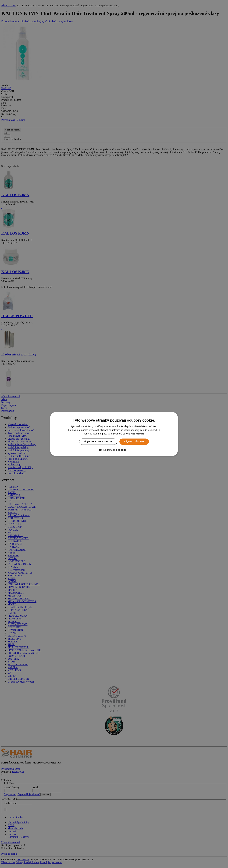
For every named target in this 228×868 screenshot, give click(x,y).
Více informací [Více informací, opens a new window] (138, 434)
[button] (114, 450)
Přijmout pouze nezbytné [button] (98, 442)
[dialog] (114, 434)
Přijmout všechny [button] (134, 442)
